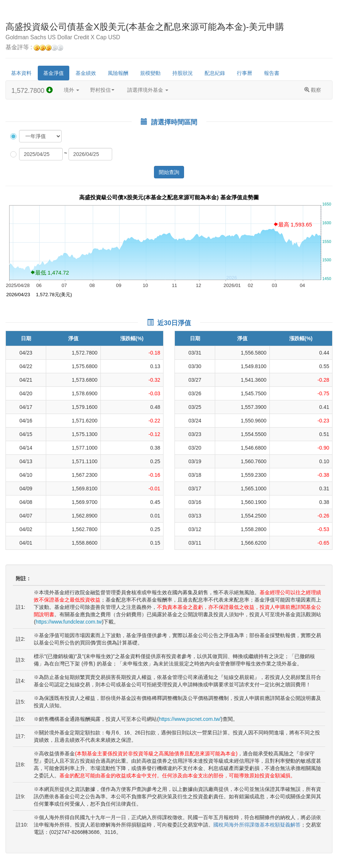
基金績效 (86, 73)
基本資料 (21, 73)
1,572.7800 (32, 90)
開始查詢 (169, 172)
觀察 (313, 90)
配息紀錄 (215, 73)
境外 (71, 90)
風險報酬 (118, 73)
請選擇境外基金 (148, 90)
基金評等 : (34, 48)
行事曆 (245, 73)
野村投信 (102, 90)
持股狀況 (183, 73)
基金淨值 (54, 73)
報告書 (272, 73)
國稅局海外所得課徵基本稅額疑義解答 (257, 825)
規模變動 (150, 73)
